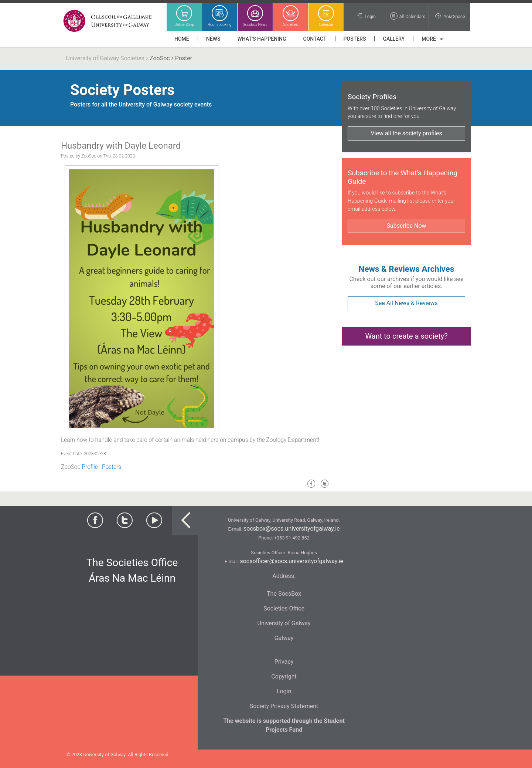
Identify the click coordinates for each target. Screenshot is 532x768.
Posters (112, 467)
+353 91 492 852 (292, 538)
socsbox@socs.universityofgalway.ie (291, 529)
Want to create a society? (406, 336)
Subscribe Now (406, 226)
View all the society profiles (406, 133)
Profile (90, 467)
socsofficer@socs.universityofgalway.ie (291, 561)
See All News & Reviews (406, 303)
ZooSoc (160, 58)
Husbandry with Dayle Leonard (121, 146)
